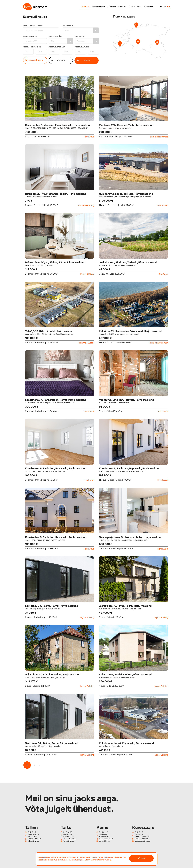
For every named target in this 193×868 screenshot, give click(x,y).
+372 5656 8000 (106, 839)
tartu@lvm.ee (69, 841)
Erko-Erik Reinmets (159, 137)
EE (161, 7)
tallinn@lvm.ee (33, 841)
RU (169, 7)
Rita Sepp (163, 274)
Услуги (132, 6)
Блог (140, 6)
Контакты (149, 6)
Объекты (85, 6)
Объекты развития (117, 6)
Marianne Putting (86, 206)
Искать (83, 60)
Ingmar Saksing (87, 618)
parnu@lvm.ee (105, 841)
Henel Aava (89, 137)
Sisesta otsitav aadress (41, 29)
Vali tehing (87, 40)
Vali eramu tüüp (61, 40)
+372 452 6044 (141, 839)
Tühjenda (58, 60)
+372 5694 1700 (35, 839)
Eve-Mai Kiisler (87, 274)
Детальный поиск (34, 60)
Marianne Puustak (86, 343)
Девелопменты (98, 6)
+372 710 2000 (70, 839)
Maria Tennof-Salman (158, 343)
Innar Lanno (162, 206)
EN (165, 7)
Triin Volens (89, 412)
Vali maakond (81, 29)
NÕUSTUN (141, 858)
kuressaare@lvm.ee (142, 841)
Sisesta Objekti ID (35, 40)
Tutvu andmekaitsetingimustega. (99, 860)
